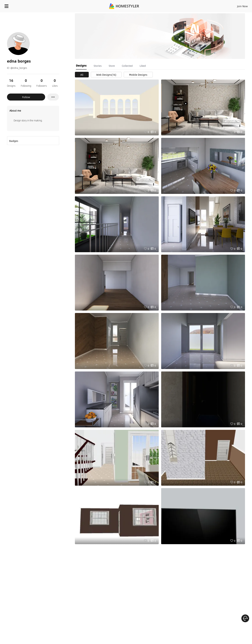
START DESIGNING (235, 5)
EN (212, 5)
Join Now (200, 5)
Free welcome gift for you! (179, 15)
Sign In (187, 5)
